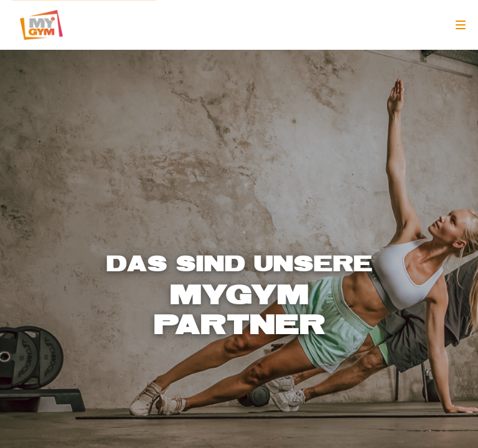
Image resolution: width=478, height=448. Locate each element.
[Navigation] (461, 25)
